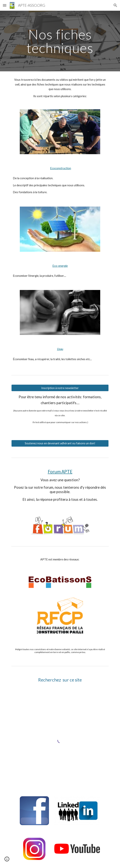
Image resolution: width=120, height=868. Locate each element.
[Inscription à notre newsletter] (60, 388)
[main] (60, 41)
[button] (5, 5)
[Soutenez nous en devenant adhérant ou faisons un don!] (60, 443)
